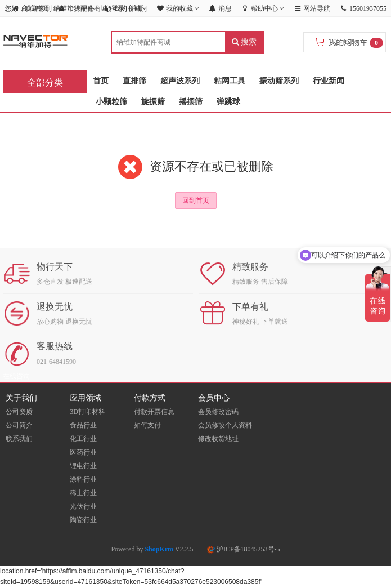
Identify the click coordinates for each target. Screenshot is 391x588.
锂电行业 (83, 466)
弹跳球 (228, 102)
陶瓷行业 (83, 520)
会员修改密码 (218, 412)
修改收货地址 (218, 439)
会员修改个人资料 (225, 425)
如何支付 (147, 425)
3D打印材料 (87, 412)
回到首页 (196, 201)
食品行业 (83, 425)
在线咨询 (16, 376)
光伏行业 (83, 506)
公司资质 (19, 412)
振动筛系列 (279, 81)
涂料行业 (83, 479)
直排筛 (134, 81)
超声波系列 (180, 81)
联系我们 (19, 439)
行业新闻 (329, 81)
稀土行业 (83, 493)
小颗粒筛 (111, 102)
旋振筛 (153, 102)
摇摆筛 (191, 102)
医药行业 (83, 452)
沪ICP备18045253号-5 (244, 549)
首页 (101, 81)
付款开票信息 (154, 412)
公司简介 (19, 425)
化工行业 (83, 439)
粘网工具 (230, 81)
